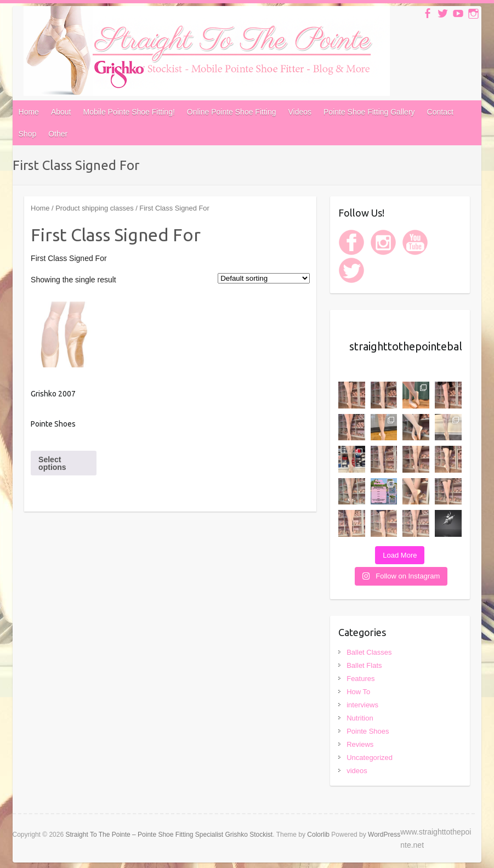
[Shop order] (264, 278)
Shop (28, 134)
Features (360, 679)
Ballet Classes (369, 652)
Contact (440, 112)
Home (29, 112)
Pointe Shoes (368, 731)
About (61, 112)
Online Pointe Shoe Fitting (232, 112)
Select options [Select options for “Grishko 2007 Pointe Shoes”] (52, 463)
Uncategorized (370, 758)
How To (358, 692)
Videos (300, 112)
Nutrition (360, 718)
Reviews (360, 744)
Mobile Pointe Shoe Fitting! (129, 112)
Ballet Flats (364, 665)
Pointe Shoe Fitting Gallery (369, 112)
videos (357, 771)
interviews (362, 705)
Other (58, 134)
